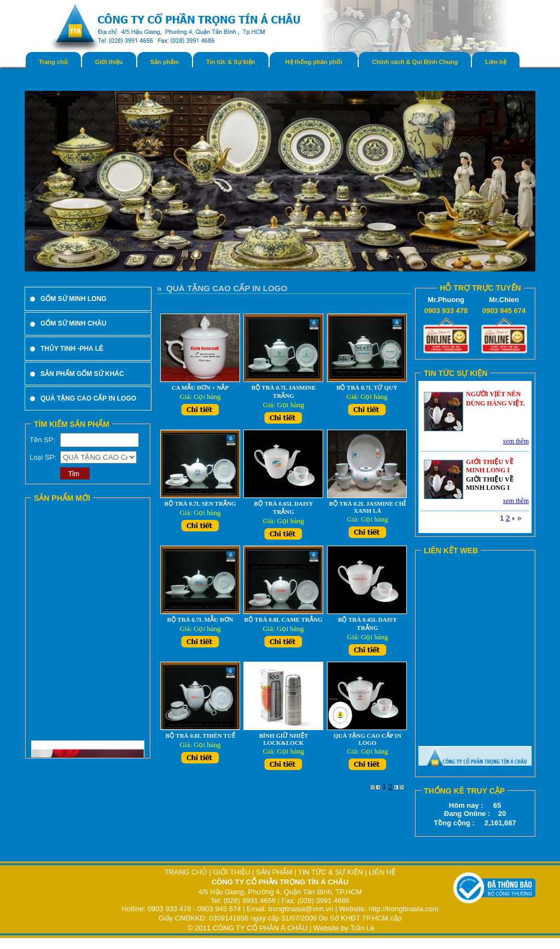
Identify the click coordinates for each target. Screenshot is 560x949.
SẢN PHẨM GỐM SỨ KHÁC (82, 374)
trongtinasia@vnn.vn (301, 909)
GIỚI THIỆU (231, 872)
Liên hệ (495, 62)
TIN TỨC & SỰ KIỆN (331, 872)
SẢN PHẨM (274, 872)
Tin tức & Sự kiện (231, 62)
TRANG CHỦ (187, 872)
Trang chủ (53, 62)
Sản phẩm (165, 62)
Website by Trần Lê (344, 928)
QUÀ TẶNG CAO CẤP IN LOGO (88, 398)
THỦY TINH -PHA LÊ (72, 349)
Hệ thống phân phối (314, 62)
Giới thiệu (109, 62)
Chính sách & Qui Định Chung (415, 62)
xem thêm (516, 441)
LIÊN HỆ (382, 872)
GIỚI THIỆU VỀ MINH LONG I (490, 466)
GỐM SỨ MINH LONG (74, 299)
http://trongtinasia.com (404, 909)
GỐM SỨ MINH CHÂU (74, 323)
